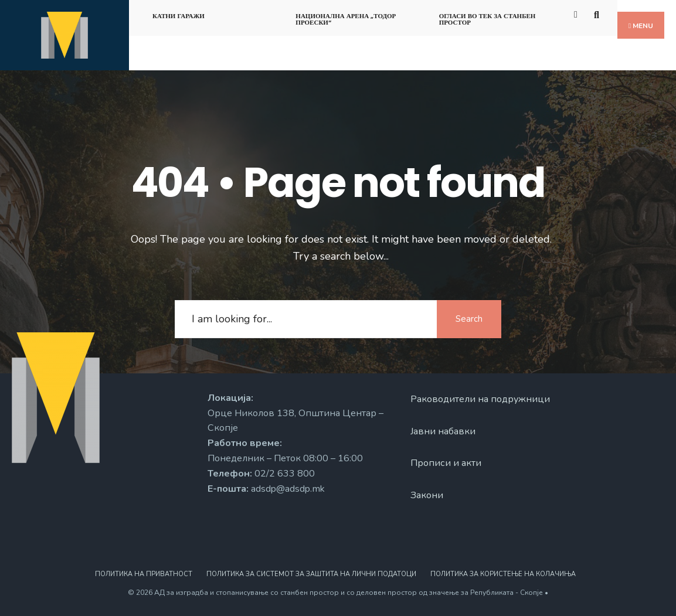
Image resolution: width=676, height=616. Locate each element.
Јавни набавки (443, 431)
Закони (427, 495)
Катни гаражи (179, 16)
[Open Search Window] (598, 14)
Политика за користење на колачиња (503, 574)
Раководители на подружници (480, 399)
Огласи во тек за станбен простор (488, 19)
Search (469, 319)
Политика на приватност (144, 574)
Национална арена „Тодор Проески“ (346, 19)
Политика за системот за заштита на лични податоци (311, 574)
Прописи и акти (446, 463)
